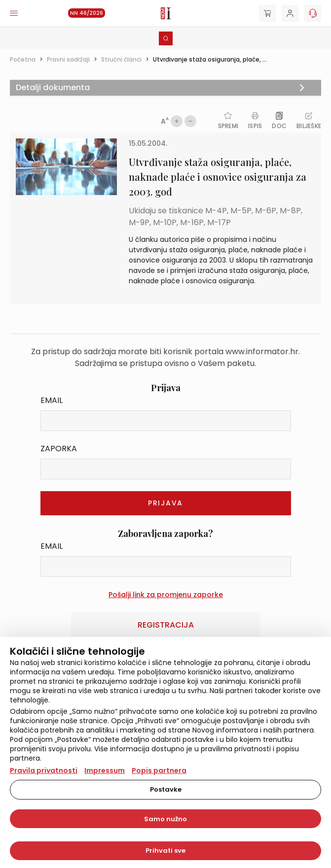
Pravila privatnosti (44, 770)
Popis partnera (159, 770)
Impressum (105, 770)
